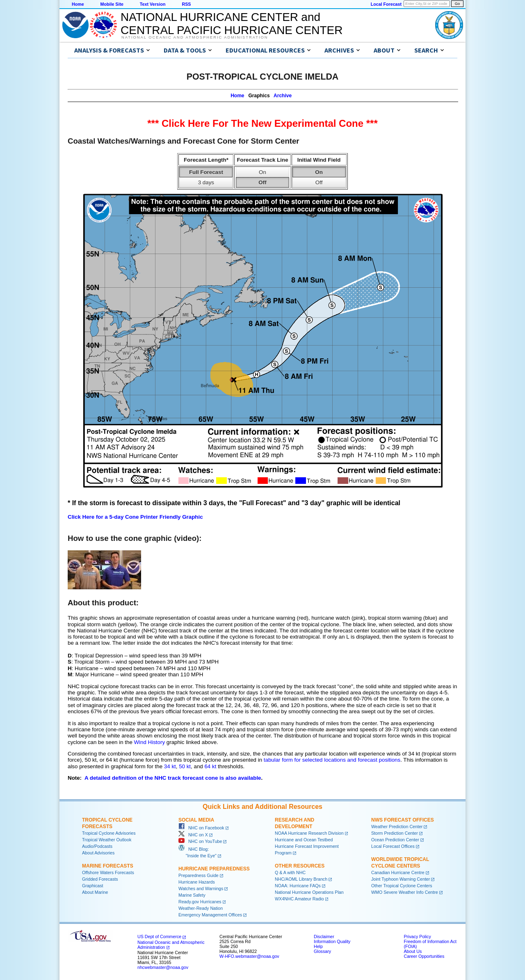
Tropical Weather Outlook (107, 840)
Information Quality (332, 941)
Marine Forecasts (108, 866)
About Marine (95, 892)
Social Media (196, 820)
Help (318, 946)
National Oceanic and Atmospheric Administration (195, 37)
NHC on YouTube (200, 841)
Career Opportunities (424, 956)
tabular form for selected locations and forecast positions (332, 760)
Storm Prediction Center (395, 833)
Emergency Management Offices (210, 915)
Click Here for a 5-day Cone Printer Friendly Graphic (135, 517)
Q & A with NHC (290, 872)
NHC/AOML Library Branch (301, 879)
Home (78, 4)
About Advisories (98, 853)
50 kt (185, 766)
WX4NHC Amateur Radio (299, 899)
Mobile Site (112, 4)
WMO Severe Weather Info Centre (405, 892)
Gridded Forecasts (100, 879)
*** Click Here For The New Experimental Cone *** (262, 123)
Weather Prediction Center (397, 827)
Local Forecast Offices (393, 846)
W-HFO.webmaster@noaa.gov (249, 956)
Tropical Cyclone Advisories (109, 833)
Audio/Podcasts (97, 846)
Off (262, 182)
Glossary (322, 951)
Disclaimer (324, 936)
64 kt (210, 766)
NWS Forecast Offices (403, 820)
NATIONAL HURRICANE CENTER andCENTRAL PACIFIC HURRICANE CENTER (232, 24)
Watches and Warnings (201, 888)
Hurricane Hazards (197, 882)
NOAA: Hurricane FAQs (298, 886)
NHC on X (193, 835)
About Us (413, 951)
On (262, 172)
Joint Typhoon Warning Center (401, 879)
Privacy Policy (417, 936)
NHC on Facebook (201, 828)
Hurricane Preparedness (214, 869)
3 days (206, 182)
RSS (186, 4)
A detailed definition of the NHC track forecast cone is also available (173, 778)
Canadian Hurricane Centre (398, 872)
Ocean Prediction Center (395, 840)
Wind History (150, 742)
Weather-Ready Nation (201, 908)
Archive (283, 96)
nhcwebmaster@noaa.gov (163, 967)
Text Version (153, 4)
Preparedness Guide (199, 875)
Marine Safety (192, 895)
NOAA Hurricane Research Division (309, 833)
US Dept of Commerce (159, 936)
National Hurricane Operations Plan (309, 892)
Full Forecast (206, 172)
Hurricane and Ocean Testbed (304, 840)
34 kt (170, 766)
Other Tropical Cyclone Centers (402, 886)
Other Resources (300, 866)
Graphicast (93, 886)
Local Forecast (386, 4)
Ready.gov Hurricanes (200, 902)
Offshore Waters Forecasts (108, 872)
